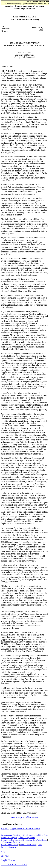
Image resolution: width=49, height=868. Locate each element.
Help (40, 845)
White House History (10, 845)
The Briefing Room (27, 838)
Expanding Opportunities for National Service (20, 828)
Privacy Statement (9, 847)
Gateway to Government (11, 840)
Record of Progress (9, 838)
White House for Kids (11, 842)
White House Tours (28, 845)
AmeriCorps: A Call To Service (25, 817)
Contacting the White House (35, 840)
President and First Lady (11, 835)
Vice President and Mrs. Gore (35, 835)
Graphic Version (8, 860)
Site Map (5, 856)
